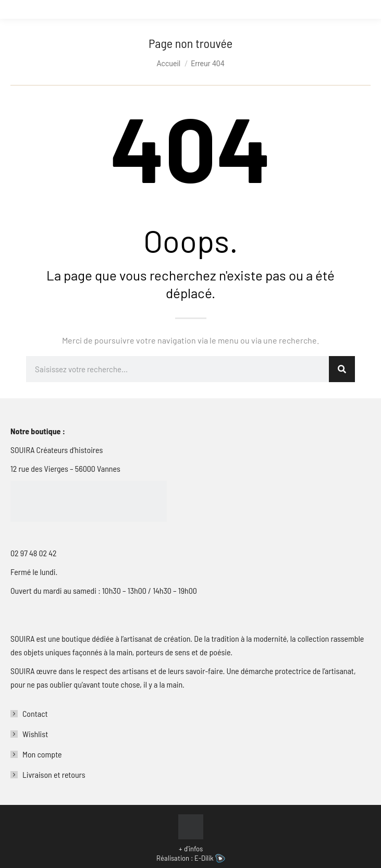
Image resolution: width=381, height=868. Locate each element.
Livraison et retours (54, 774)
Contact (35, 713)
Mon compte (42, 754)
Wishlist (35, 734)
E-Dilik (210, 858)
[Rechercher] (342, 369)
